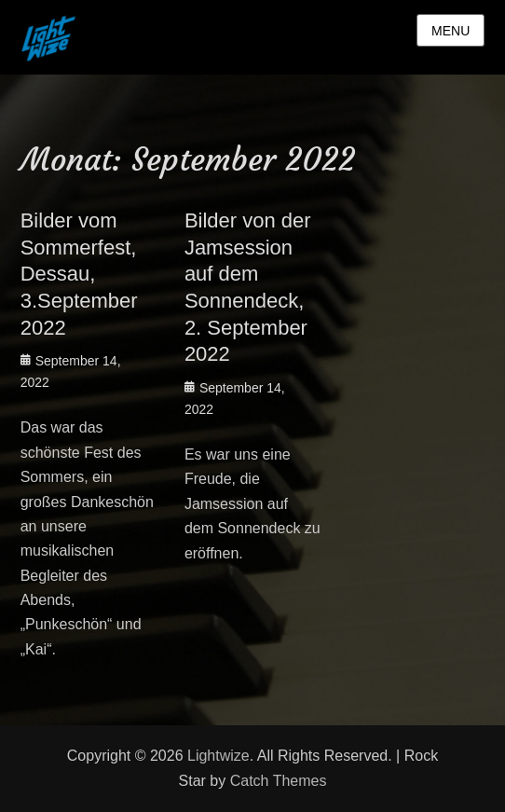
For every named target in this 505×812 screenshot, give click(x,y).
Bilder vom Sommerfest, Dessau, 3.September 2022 (79, 274)
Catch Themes (279, 781)
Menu (450, 31)
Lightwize (218, 756)
